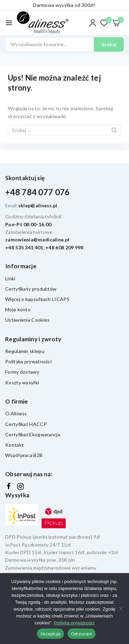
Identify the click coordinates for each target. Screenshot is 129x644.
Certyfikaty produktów (31, 289)
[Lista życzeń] (104, 23)
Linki (10, 278)
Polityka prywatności (28, 361)
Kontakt (14, 445)
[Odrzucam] (120, 609)
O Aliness (16, 413)
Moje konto (18, 309)
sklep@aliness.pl (38, 205)
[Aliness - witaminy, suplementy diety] (43, 23)
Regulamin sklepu (25, 351)
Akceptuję (50, 634)
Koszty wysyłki (22, 382)
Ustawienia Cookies (27, 320)
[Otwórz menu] (9, 23)
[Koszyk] (118, 23)
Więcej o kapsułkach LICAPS (37, 299)
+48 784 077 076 (37, 192)
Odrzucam (82, 634)
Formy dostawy (22, 372)
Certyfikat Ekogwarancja (33, 434)
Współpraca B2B (24, 455)
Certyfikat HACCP (26, 424)
